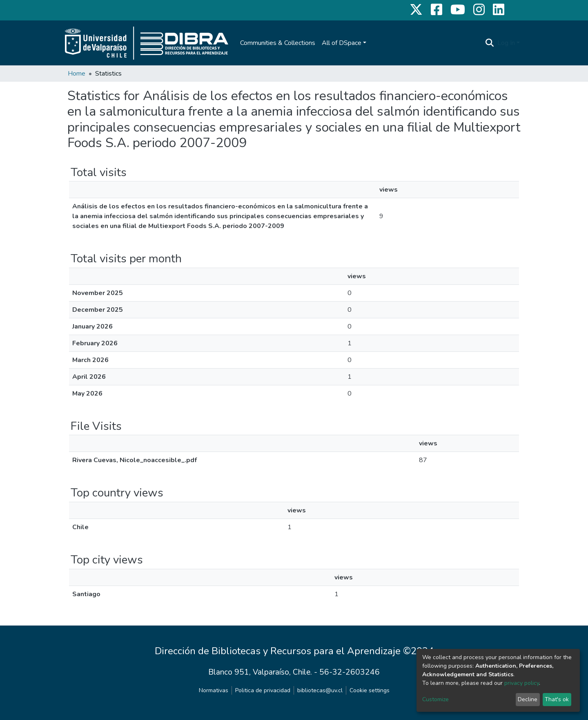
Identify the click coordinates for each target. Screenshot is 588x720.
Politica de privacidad (263, 690)
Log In (506, 43)
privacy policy (522, 683)
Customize (435, 699)
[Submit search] (490, 43)
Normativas (214, 690)
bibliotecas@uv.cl (320, 690)
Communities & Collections (278, 43)
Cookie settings (370, 690)
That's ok (557, 699)
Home (77, 74)
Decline (528, 699)
